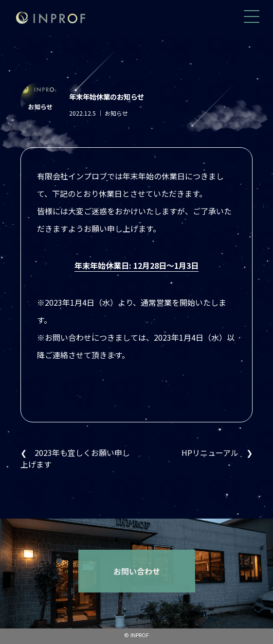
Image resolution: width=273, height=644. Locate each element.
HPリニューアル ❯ (217, 453)
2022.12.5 (84, 113)
